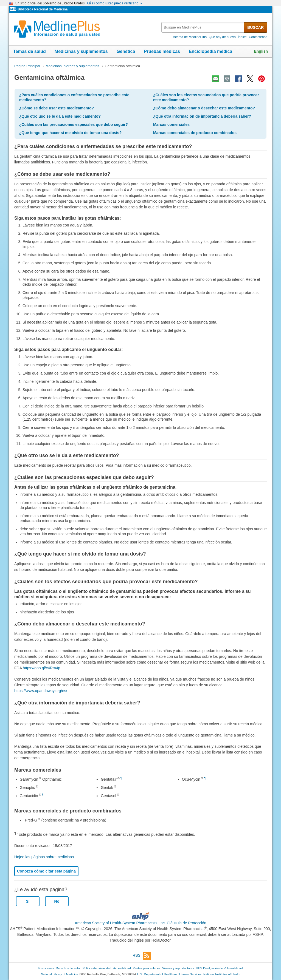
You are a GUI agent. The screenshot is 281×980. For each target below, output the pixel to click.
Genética (126, 51)
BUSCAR (255, 27)
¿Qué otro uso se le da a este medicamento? (60, 116)
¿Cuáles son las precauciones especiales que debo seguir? (74, 124)
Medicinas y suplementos (81, 51)
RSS (142, 956)
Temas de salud (29, 51)
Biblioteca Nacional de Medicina (43, 9)
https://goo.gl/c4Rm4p (41, 668)
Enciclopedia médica (210, 51)
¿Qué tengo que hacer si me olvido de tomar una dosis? (70, 133)
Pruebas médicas (162, 51)
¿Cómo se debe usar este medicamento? (57, 108)
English (261, 51)
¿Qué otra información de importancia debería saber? (202, 116)
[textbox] (203, 27)
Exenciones (46, 968)
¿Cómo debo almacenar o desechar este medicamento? (204, 108)
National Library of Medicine (60, 974)
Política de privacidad (97, 968)
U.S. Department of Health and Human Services (169, 974)
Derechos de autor (68, 968)
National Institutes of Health (222, 974)
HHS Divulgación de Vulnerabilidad (219, 968)
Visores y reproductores (178, 968)
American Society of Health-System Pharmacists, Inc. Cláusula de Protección (140, 923)
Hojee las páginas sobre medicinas (44, 857)
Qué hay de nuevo (222, 37)
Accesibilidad (122, 968)
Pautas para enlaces (147, 968)
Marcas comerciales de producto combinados (195, 133)
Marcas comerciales (171, 124)
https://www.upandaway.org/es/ (41, 691)
